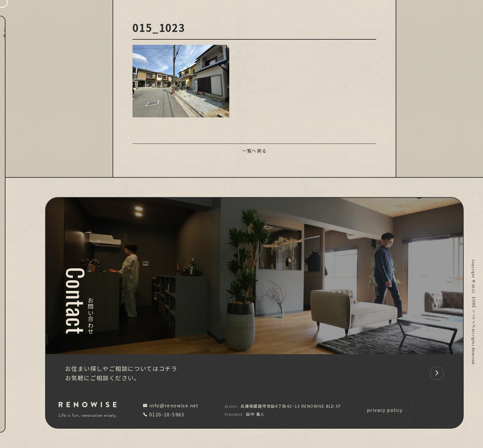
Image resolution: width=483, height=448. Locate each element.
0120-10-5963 (164, 414)
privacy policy (385, 410)
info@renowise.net (171, 405)
